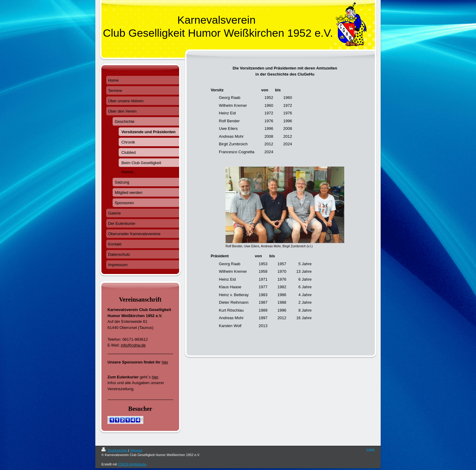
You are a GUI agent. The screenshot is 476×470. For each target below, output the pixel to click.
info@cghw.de (133, 345)
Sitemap (136, 450)
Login (371, 449)
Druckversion (115, 450)
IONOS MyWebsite (132, 464)
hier (165, 362)
